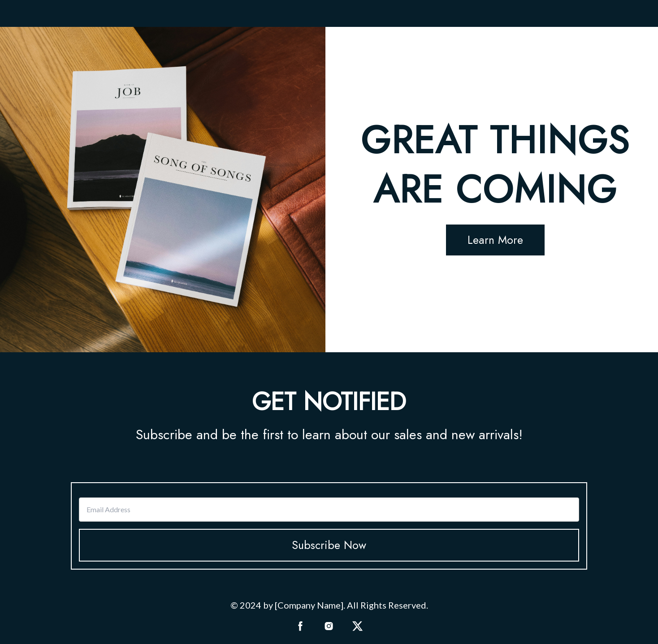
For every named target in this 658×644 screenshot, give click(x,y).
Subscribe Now (329, 545)
